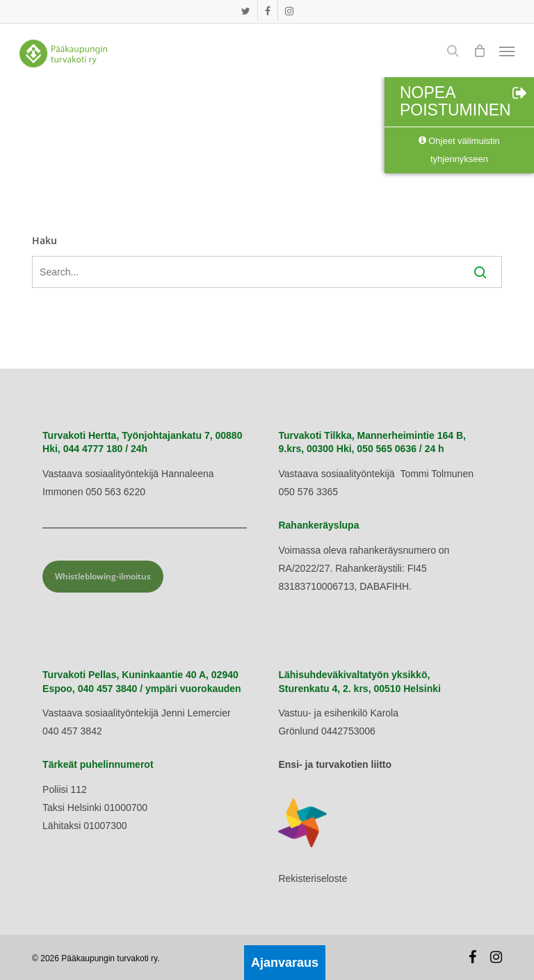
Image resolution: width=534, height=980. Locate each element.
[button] (507, 51)
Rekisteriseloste (313, 878)
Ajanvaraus (285, 963)
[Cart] (479, 51)
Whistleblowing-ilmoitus (103, 576)
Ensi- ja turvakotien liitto (335, 764)
